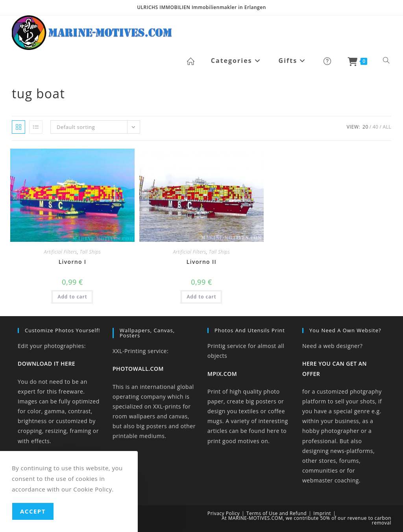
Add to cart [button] (72, 297)
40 (376, 127)
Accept (33, 511)
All (387, 127)
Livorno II (201, 262)
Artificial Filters (61, 252)
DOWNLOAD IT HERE (46, 364)
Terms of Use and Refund (276, 513)
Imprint (322, 513)
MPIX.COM (222, 374)
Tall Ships (91, 252)
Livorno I (73, 262)
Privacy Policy (224, 513)
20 (365, 127)
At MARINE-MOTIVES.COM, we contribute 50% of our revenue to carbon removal (306, 520)
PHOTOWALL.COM (138, 369)
